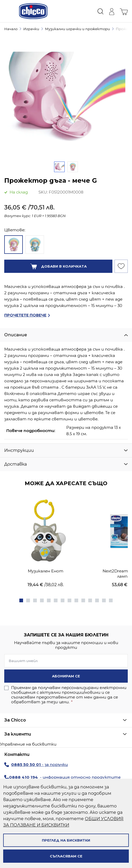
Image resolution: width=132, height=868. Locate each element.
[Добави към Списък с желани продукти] (121, 266)
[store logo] (33, 11)
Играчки (31, 29)
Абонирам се (66, 676)
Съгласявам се (66, 856)
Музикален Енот (46, 571)
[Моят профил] (112, 11)
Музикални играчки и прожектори (78, 29)
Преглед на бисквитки (66, 840)
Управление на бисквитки (28, 744)
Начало (11, 29)
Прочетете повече (25, 315)
